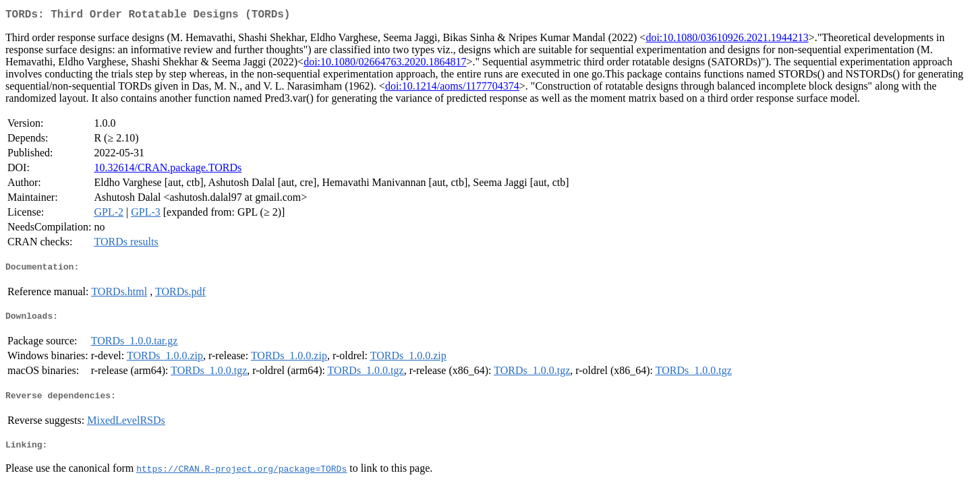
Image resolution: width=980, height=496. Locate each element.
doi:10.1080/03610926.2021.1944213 (727, 40)
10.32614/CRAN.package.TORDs (168, 170)
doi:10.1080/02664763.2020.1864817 (385, 64)
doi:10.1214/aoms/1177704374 (452, 89)
